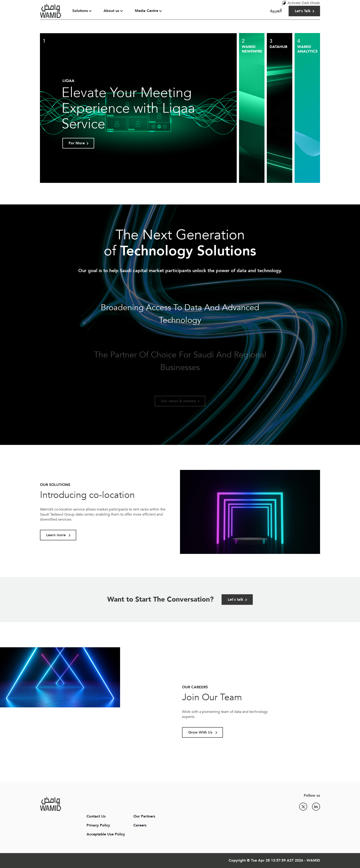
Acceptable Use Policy (106, 834)
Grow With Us (201, 732)
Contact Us (96, 816)
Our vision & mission (178, 401)
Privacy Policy (98, 825)
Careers (140, 825)
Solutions (80, 11)
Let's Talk (303, 11)
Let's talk (236, 600)
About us (111, 11)
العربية (276, 11)
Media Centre (146, 11)
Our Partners (144, 816)
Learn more (56, 535)
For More (77, 143)
